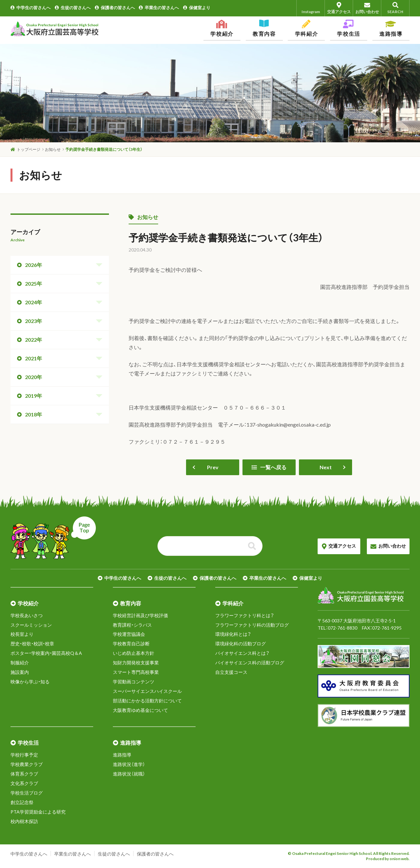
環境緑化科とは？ (233, 634)
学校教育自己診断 (131, 644)
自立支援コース (231, 672)
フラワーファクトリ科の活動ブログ (252, 625)
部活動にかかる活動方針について (147, 701)
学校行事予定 (24, 755)
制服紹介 (20, 663)
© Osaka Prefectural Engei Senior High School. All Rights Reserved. (349, 853)
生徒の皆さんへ (73, 8)
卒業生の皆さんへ (159, 8)
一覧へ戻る (269, 467)
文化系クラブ (24, 783)
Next (326, 467)
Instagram (311, 8)
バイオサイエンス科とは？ (242, 653)
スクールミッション (31, 625)
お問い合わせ (367, 8)
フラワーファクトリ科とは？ (245, 615)
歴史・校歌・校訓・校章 (32, 644)
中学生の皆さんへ (31, 8)
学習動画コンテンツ (134, 682)
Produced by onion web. (388, 859)
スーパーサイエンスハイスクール (147, 691)
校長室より (22, 634)
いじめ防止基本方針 (134, 653)
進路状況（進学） (129, 764)
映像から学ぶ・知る (30, 682)
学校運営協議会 (129, 634)
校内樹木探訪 (24, 821)
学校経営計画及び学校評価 (140, 615)
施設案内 (20, 672)
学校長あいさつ (27, 615)
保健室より (197, 8)
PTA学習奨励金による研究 (38, 812)
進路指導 (122, 755)
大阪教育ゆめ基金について (140, 710)
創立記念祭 (22, 802)
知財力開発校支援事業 (136, 663)
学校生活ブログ (27, 793)
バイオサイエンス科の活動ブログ (250, 663)
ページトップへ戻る (53, 538)
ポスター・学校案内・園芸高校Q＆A (46, 653)
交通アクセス (339, 8)
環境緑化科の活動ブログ (241, 644)
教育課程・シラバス (132, 625)
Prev (213, 467)
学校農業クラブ (27, 764)
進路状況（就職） (129, 774)
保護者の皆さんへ (115, 8)
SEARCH (395, 8)
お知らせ (143, 217)
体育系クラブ (24, 774)
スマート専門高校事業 (136, 672)
